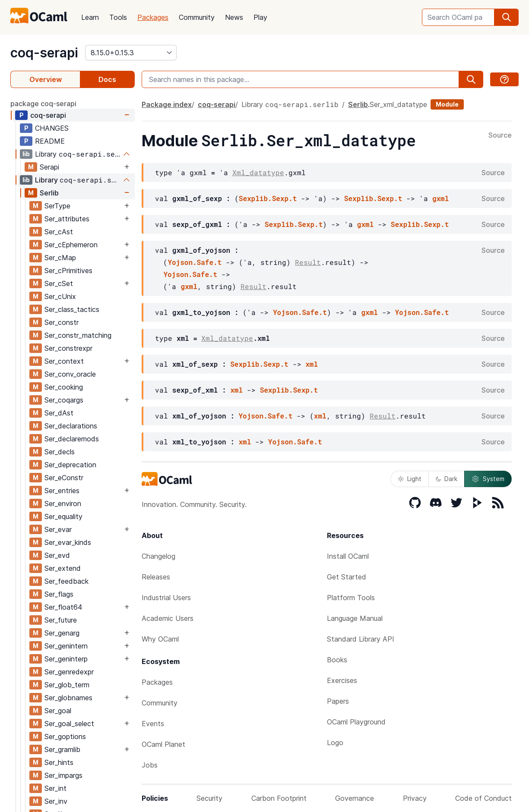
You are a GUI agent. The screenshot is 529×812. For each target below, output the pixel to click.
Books (337, 660)
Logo (335, 743)
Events (153, 724)
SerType (57, 206)
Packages (153, 17)
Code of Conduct (483, 798)
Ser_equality (63, 516)
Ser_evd (57, 555)
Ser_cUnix (60, 296)
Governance (355, 798)
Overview (46, 79)
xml (312, 364)
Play (260, 17)
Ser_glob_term (67, 685)
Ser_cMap (60, 258)
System (488, 479)
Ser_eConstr (64, 478)
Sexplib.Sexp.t (268, 198)
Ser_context (64, 361)
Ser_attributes (67, 219)
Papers (338, 701)
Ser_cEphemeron (71, 245)
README (50, 141)
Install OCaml (348, 556)
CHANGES (52, 128)
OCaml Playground (356, 722)
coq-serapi (44, 53)
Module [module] (447, 104)
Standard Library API (361, 639)
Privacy (415, 798)
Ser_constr (62, 322)
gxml (440, 198)
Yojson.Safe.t (195, 262)
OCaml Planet (163, 744)
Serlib (49, 193)
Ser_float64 (63, 607)
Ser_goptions (65, 736)
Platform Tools (351, 598)
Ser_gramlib (62, 749)
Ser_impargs (63, 775)
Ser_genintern (66, 646)
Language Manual (355, 618)
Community (197, 17)
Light (410, 479)
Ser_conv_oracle (70, 374)
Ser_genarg (62, 633)
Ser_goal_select (69, 724)
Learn (90, 17)
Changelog (158, 556)
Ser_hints (59, 762)
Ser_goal (58, 711)
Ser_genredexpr (69, 672)
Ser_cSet (59, 283)
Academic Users (168, 618)
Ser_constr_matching (78, 335)
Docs (107, 79)
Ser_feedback (67, 581)
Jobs (150, 765)
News (234, 17)
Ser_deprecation (70, 465)
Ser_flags (59, 594)
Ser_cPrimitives (68, 271)
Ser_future (61, 620)
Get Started (347, 577)
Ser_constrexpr (68, 348)
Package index (167, 104)
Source (500, 135)
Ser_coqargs (64, 400)
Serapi (49, 167)
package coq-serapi (43, 104)
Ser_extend (63, 568)
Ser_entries (62, 491)
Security (209, 798)
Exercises (342, 680)
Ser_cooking (64, 387)
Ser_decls (60, 452)
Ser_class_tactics (72, 309)
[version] (131, 53)
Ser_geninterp (66, 659)
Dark (447, 479)
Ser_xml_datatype (398, 104)
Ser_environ (63, 504)
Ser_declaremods (72, 439)
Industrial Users (166, 598)
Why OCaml (160, 639)
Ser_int (55, 788)
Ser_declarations (71, 426)
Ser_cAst (59, 232)
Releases (156, 577)
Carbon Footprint (279, 798)
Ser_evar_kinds (68, 542)
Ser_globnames (68, 698)
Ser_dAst (59, 413)
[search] (507, 17)
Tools (118, 17)
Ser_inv (56, 801)
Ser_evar (58, 529)
